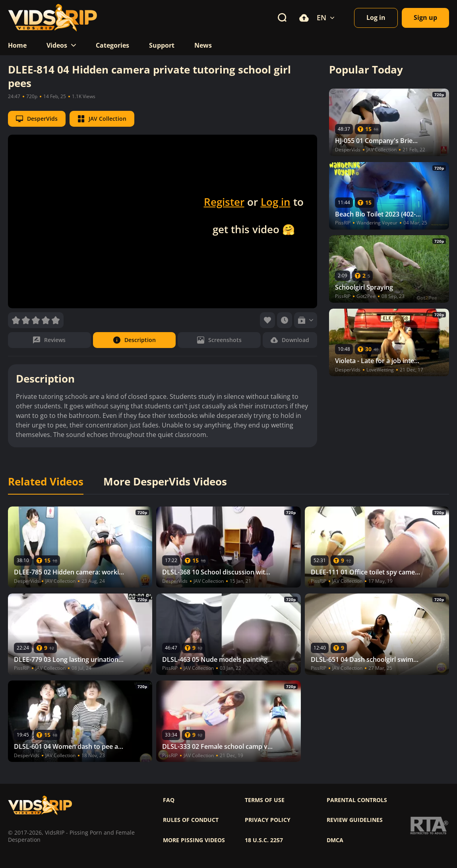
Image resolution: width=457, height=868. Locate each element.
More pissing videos (194, 840)
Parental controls (357, 800)
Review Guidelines (355, 820)
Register (224, 202)
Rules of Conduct (191, 820)
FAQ (169, 800)
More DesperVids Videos (165, 482)
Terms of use (265, 800)
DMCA (335, 840)
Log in (276, 202)
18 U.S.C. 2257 (264, 840)
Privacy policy (268, 820)
